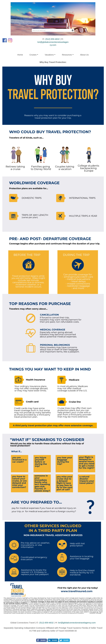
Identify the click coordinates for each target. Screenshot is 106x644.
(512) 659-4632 (53, 39)
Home (20, 55)
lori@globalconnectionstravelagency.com (77, 623)
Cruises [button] (33, 55)
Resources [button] (67, 55)
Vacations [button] (49, 55)
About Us (84, 55)
